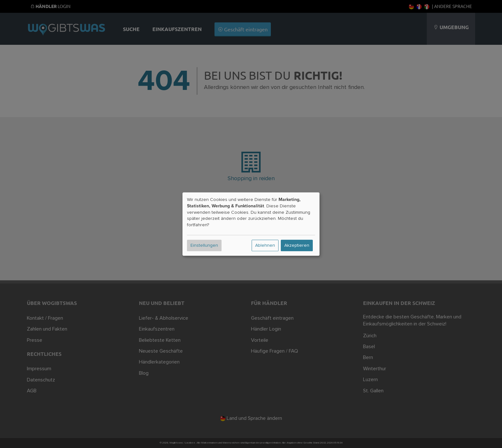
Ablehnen (265, 245)
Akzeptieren (297, 245)
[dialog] (251, 224)
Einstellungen (204, 245)
